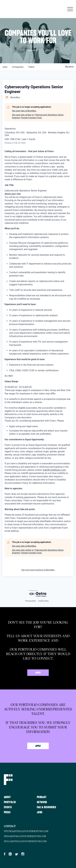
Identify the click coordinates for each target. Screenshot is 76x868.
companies (18, 67)
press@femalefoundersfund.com (25, 836)
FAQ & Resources (47, 807)
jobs (5, 67)
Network (42, 802)
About (7, 797)
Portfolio (10, 802)
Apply (38, 673)
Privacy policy (31, 601)
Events (8, 807)
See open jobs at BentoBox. (24, 111)
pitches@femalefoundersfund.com (26, 831)
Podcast (42, 797)
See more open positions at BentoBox (38, 570)
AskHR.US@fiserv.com (54, 470)
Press (7, 812)
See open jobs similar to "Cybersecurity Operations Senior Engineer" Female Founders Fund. (38, 116)
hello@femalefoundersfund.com (25, 841)
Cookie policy (43, 601)
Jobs (40, 812)
